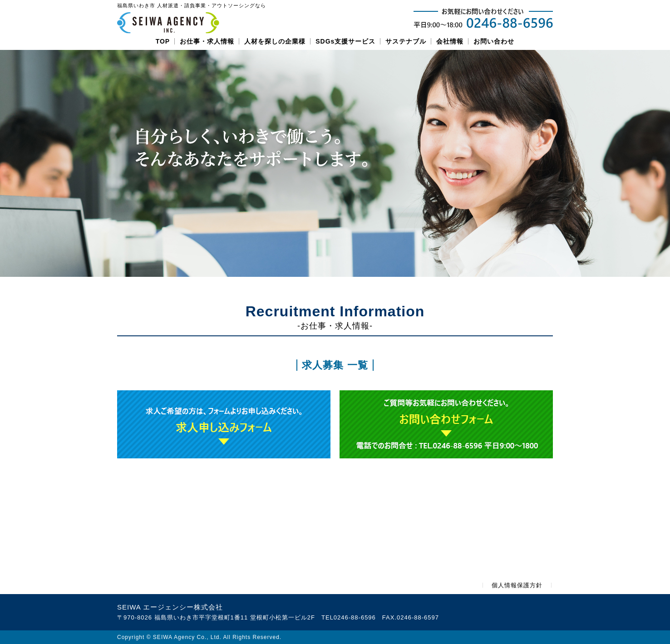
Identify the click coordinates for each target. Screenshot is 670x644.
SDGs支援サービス (345, 41)
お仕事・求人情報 (207, 41)
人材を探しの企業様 (275, 41)
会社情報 (450, 41)
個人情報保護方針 (517, 585)
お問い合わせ (494, 41)
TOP (163, 41)
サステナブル (406, 41)
